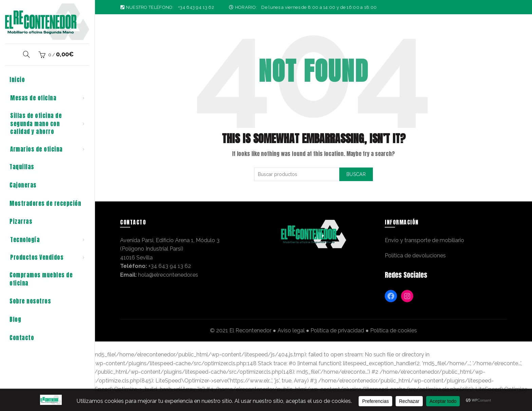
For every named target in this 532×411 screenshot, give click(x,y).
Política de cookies (394, 330)
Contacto (22, 338)
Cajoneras (23, 185)
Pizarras (21, 221)
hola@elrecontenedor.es (168, 275)
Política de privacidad (337, 330)
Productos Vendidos (37, 257)
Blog (15, 319)
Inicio (17, 80)
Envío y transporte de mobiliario (424, 240)
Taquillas (22, 167)
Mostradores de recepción (45, 203)
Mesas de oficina (33, 98)
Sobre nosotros (30, 301)
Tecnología (25, 240)
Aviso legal (291, 330)
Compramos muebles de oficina (41, 279)
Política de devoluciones (415, 256)
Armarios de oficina (36, 149)
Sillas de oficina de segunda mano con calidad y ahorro (36, 124)
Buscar (356, 174)
